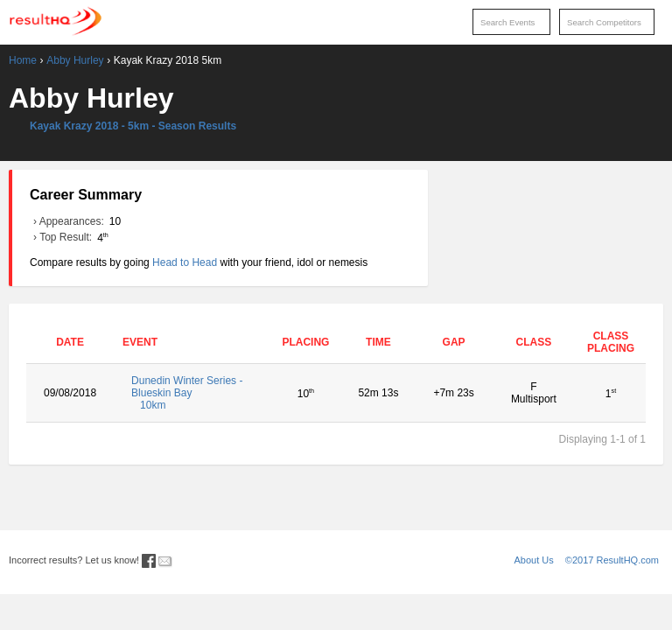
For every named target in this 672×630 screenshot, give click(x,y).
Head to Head (185, 262)
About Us (534, 560)
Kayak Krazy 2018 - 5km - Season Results (133, 126)
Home (23, 60)
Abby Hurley (75, 60)
